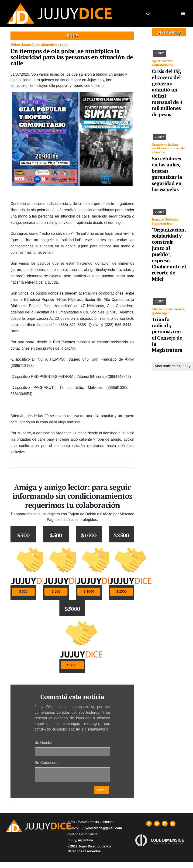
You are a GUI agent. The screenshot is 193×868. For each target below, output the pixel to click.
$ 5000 (72, 665)
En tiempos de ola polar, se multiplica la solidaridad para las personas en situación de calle (72, 57)
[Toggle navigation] (183, 14)
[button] (148, 14)
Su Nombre (44, 743)
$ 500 (56, 592)
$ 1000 (89, 592)
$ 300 (23, 592)
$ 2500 (121, 592)
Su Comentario (47, 763)
